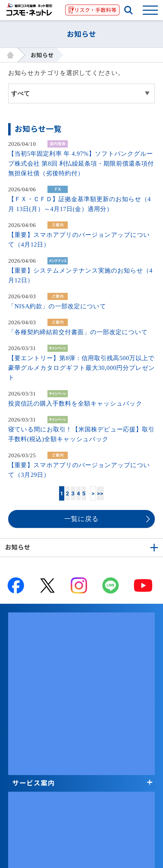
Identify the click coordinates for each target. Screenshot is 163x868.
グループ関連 (33, 706)
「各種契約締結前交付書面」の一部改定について (78, 332)
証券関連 (26, 723)
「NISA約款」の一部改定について (57, 306)
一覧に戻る (81, 519)
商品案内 (26, 638)
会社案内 (26, 689)
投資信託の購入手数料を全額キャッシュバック (75, 404)
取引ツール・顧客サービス (55, 672)
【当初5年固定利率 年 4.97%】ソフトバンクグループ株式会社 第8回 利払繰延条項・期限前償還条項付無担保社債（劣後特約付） (81, 164)
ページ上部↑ (81, 792)
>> (100, 493)
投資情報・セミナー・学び (55, 655)
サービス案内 (34, 621)
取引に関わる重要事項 (48, 740)
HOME (13, 55)
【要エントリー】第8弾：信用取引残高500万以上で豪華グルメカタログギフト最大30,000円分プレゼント (81, 368)
